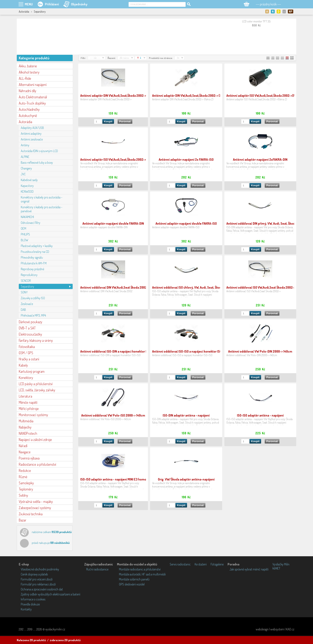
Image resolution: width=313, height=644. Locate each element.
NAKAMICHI (27, 217)
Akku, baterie (28, 66)
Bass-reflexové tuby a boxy (37, 162)
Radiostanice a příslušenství (37, 464)
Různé (23, 477)
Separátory (27, 286)
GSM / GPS (26, 353)
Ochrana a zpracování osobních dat (42, 589)
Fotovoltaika (27, 347)
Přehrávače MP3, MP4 (33, 315)
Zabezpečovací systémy (35, 508)
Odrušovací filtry (31, 223)
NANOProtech (28, 433)
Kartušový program (32, 371)
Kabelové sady (29, 180)
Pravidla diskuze (30, 604)
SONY (24, 292)
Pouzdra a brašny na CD (35, 252)
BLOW (24, 240)
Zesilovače (27, 304)
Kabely (23, 365)
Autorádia (25, 122)
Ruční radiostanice (97, 569)
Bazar (23, 520)
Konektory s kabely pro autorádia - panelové (42, 209)
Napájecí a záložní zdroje (35, 440)
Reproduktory (29, 275)
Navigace (25, 452)
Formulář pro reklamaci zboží (38, 584)
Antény (25, 145)
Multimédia (26, 421)
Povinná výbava (29, 458)
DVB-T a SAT (27, 328)
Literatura (25, 396)
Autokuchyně (28, 116)
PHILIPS (25, 234)
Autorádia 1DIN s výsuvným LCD (39, 151)
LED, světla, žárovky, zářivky (37, 390)
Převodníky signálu (32, 257)
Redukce (25, 471)
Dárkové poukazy (30, 322)
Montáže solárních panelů (134, 579)
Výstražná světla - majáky (36, 501)
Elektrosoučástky (30, 334)
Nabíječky (25, 427)
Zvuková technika (31, 514)
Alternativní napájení (33, 85)
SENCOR (26, 281)
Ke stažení (201, 564)
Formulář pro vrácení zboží (37, 579)
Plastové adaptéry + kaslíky (37, 246)
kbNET (276, 568)
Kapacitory (27, 186)
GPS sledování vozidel (132, 584)
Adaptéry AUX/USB (32, 128)
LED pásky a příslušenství (36, 384)
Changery (26, 168)
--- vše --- (95, 58)
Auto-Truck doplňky (32, 103)
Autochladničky (29, 109)
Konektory (26, 378)
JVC (23, 174)
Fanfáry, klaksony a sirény (36, 340)
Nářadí (23, 446)
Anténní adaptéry (31, 134)
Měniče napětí (28, 402)
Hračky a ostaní (29, 359)
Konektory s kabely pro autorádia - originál (42, 199)
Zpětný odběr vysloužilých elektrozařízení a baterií (51, 594)
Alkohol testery (29, 72)
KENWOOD (27, 191)
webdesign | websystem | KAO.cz (275, 629)
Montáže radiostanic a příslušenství (140, 569)
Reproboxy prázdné (32, 269)
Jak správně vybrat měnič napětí (249, 569)
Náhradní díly (27, 91)
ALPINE (25, 157)
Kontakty (26, 609)
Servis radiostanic (180, 564)
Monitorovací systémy (33, 415)
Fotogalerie (217, 564)
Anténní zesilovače (32, 139)
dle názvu (124, 58)
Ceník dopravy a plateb (34, 574)
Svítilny (23, 495)
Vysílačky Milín (281, 564)
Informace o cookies (33, 599)
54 (178, 58)
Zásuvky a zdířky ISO (33, 298)
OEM (23, 228)
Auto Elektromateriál (33, 97)
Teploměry (26, 489)
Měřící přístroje (29, 409)
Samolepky (26, 483)
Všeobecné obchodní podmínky (40, 569)
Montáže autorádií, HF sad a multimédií (142, 574)
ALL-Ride (25, 78)
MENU (29, 4)
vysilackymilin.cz (55, 629)
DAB (23, 310)
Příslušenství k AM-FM (34, 263)
